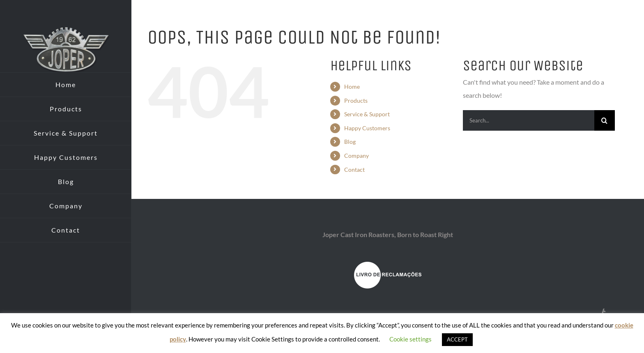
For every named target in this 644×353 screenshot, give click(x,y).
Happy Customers (367, 128)
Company (356, 156)
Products (356, 100)
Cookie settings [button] (411, 339)
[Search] (605, 120)
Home (352, 87)
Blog (350, 142)
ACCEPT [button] (457, 339)
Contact (354, 170)
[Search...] (529, 120)
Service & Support (367, 114)
